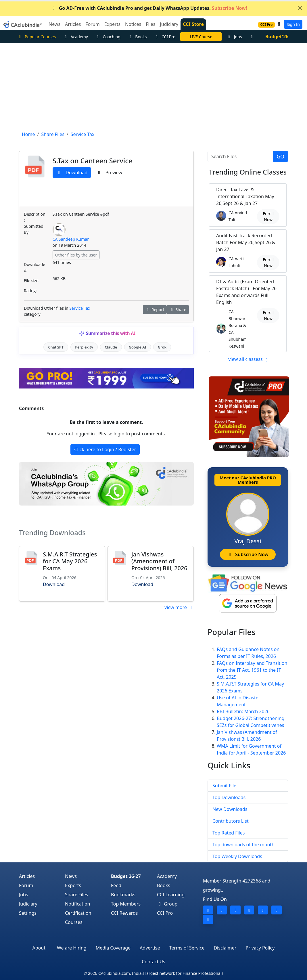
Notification (78, 904)
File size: (32, 281)
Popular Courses (37, 37)
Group (167, 904)
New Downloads (230, 809)
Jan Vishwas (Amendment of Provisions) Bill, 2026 (159, 561)
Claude (111, 347)
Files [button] (150, 24)
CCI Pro (165, 37)
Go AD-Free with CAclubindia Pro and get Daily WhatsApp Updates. (149, 8)
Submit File (224, 786)
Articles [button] (73, 24)
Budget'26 (277, 37)
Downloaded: (34, 267)
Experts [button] (112, 24)
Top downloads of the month (243, 845)
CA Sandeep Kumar (71, 239)
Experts (73, 885)
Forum (26, 885)
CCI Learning (171, 895)
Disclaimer (225, 948)
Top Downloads (229, 797)
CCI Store (193, 24)
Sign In (293, 24)
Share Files (76, 895)
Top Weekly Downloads (237, 856)
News (71, 876)
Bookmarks (123, 895)
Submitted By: (34, 229)
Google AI (138, 347)
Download (72, 173)
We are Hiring (72, 948)
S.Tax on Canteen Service (93, 161)
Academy (76, 37)
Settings (28, 913)
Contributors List (231, 821)
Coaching (108, 37)
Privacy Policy (260, 948)
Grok (162, 347)
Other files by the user (76, 255)
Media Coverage (113, 948)
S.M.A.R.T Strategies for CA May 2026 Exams (70, 561)
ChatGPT (56, 347)
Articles (27, 876)
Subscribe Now (248, 554)
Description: (35, 217)
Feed (116, 885)
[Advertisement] (153, 86)
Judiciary (28, 904)
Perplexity (84, 347)
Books (137, 37)
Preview (109, 173)
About (39, 948)
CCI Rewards (124, 913)
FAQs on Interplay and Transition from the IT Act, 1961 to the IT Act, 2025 (252, 670)
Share (178, 310)
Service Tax (80, 308)
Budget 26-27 (126, 876)
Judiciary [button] (169, 24)
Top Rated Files (229, 833)
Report (155, 310)
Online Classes (248, 172)
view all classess (249, 359)
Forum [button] (92, 24)
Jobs (234, 37)
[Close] (300, 8)
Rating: (30, 291)
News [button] (54, 24)
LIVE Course (201, 37)
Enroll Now (268, 217)
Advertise (150, 948)
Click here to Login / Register (105, 449)
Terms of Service (187, 948)
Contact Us (153, 962)
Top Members (126, 904)
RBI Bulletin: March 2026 (243, 711)
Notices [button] (133, 24)
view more (179, 607)
